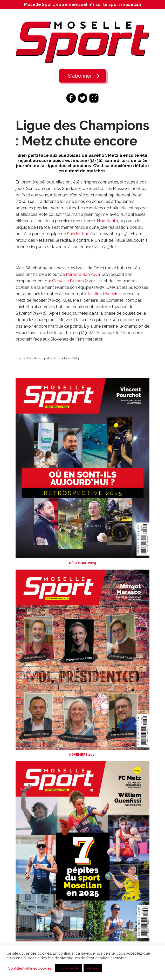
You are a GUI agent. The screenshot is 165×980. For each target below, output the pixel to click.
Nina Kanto (107, 221)
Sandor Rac (78, 234)
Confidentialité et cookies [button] (30, 968)
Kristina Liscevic (103, 294)
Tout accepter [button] (69, 968)
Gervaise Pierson (68, 281)
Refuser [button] (93, 968)
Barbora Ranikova (83, 274)
